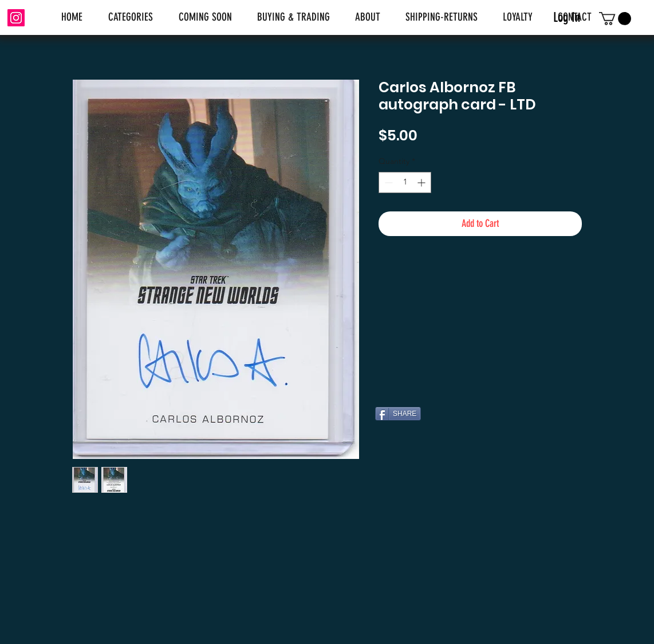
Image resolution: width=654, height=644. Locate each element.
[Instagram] (16, 18)
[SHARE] (398, 414)
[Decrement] (387, 182)
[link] (615, 19)
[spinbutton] (405, 182)
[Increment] (422, 182)
